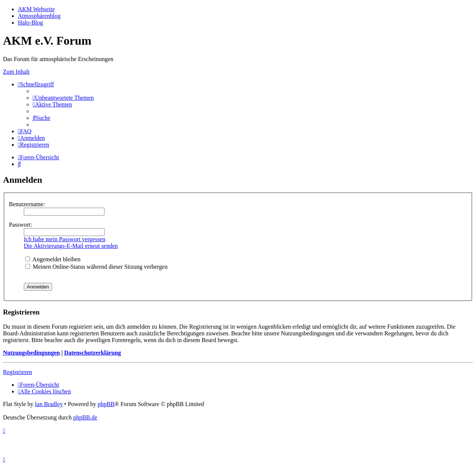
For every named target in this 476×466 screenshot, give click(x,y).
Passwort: (20, 225)
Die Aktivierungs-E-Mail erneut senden (71, 246)
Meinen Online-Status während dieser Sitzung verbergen (97, 267)
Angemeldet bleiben (53, 259)
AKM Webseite (36, 9)
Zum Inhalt (16, 72)
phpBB (106, 404)
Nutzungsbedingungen (31, 353)
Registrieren (17, 372)
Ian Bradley (49, 404)
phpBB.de (85, 417)
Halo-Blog (30, 23)
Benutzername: (27, 204)
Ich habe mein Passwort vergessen (65, 239)
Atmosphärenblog (39, 16)
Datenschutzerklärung (92, 353)
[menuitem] (63, 98)
